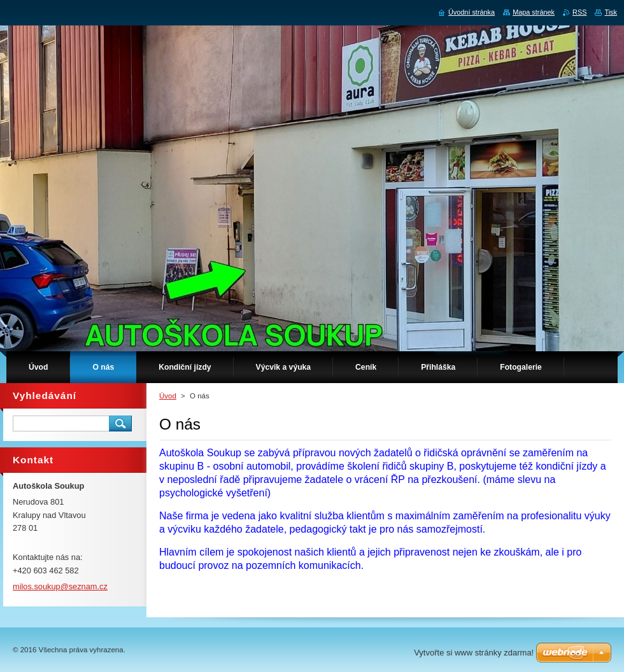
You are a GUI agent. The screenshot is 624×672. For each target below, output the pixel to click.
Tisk (611, 12)
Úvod (168, 396)
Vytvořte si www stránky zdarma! (474, 653)
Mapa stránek (534, 12)
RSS (579, 12)
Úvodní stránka (472, 12)
